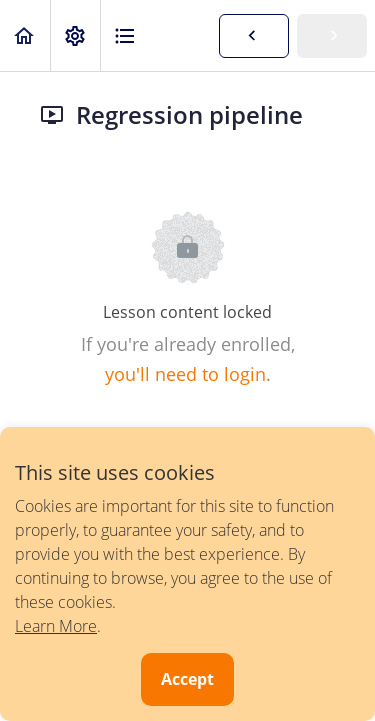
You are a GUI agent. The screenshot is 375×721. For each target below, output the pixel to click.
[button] (25, 35)
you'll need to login (185, 374)
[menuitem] (75, 35)
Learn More (56, 626)
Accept (187, 679)
